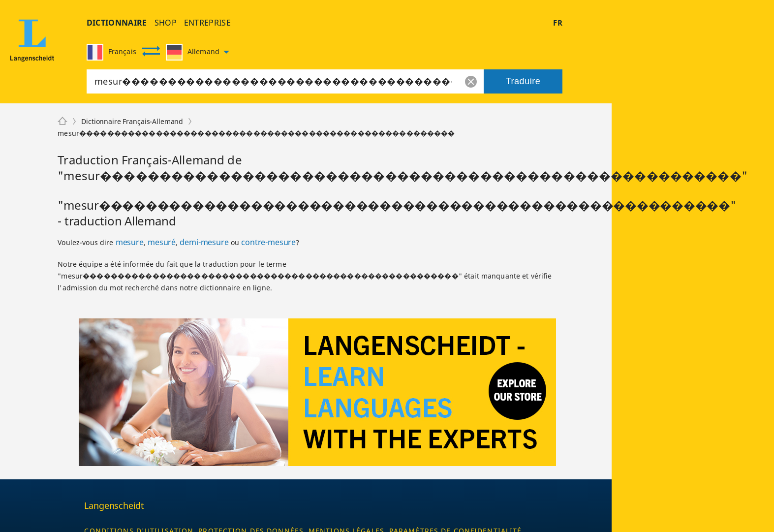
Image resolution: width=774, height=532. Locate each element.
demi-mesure (204, 242)
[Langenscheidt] (62, 122)
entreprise (207, 23)
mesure (130, 242)
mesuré (162, 242)
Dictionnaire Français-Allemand (132, 121)
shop (166, 23)
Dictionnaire (117, 23)
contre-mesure (268, 242)
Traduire (523, 81)
